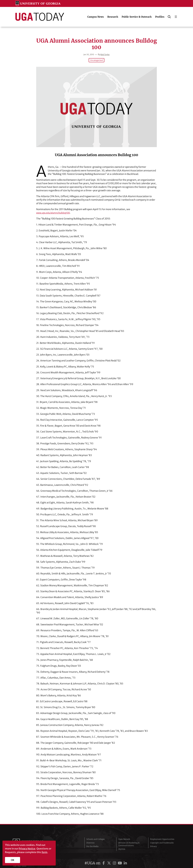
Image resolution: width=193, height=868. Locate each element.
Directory (90, 840)
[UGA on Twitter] (109, 857)
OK (13, 860)
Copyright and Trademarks (162, 840)
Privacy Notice (27, 849)
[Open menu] (176, 17)
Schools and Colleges (96, 836)
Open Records (124, 836)
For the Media (92, 843)
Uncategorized (96, 60)
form (44, 852)
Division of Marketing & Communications (129, 841)
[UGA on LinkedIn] (125, 857)
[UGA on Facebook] (104, 857)
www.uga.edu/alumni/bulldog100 (55, 213)
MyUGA (122, 846)
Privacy (153, 843)
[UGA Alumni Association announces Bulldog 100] (96, 107)
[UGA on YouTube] (120, 857)
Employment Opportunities (162, 836)
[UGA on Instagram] (115, 857)
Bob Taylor (106, 54)
